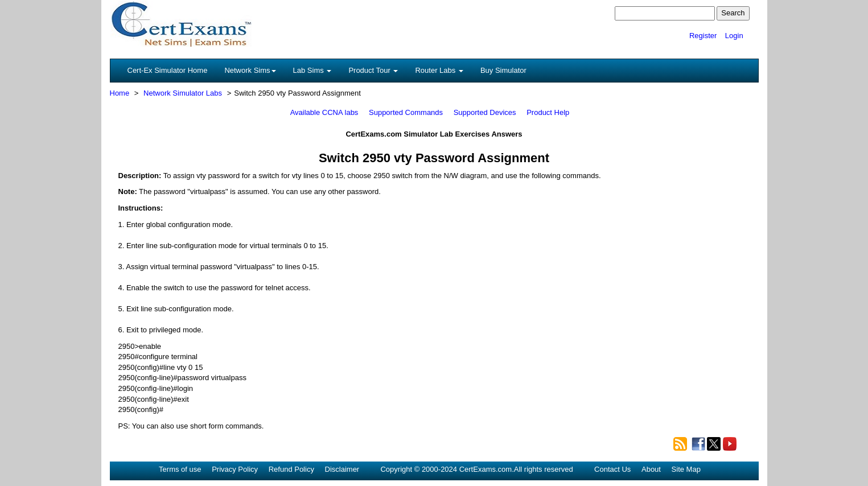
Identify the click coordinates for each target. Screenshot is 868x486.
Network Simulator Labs (183, 93)
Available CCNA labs (324, 112)
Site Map (686, 469)
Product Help (548, 112)
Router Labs (439, 70)
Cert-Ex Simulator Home (168, 70)
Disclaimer (342, 469)
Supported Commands (406, 112)
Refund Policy (291, 469)
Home (120, 93)
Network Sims (250, 70)
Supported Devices (485, 112)
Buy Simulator (503, 70)
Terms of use (180, 469)
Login (734, 36)
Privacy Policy (235, 469)
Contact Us (612, 469)
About (651, 469)
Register (703, 36)
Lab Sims (312, 70)
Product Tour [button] (373, 70)
